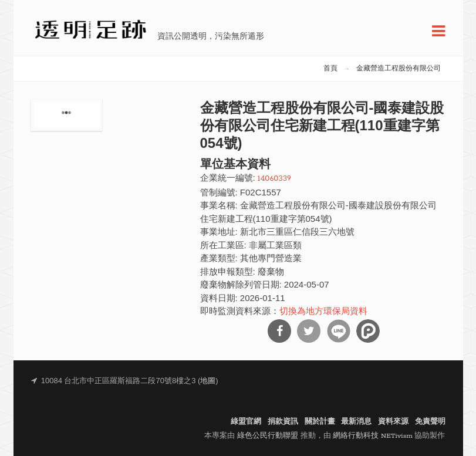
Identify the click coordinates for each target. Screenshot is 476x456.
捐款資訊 (283, 422)
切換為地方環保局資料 (323, 312)
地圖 (208, 381)
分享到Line (339, 331)
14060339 (274, 179)
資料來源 (393, 422)
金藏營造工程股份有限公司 (399, 69)
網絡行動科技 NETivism (373, 436)
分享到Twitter (309, 331)
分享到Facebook (279, 331)
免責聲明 (430, 422)
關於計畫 (320, 422)
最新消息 (356, 422)
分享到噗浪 (368, 331)
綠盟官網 (246, 422)
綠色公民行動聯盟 (268, 436)
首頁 (330, 69)
